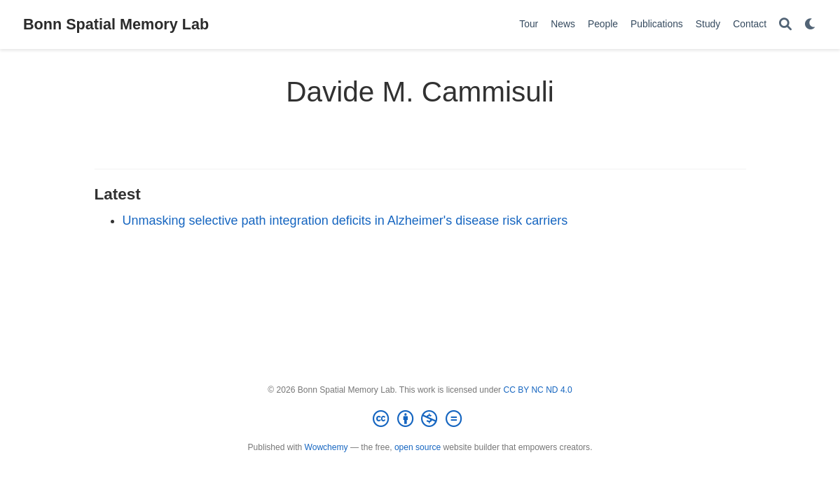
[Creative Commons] (420, 419)
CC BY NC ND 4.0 (537, 390)
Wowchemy (326, 447)
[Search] (785, 25)
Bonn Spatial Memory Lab (116, 24)
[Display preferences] (811, 25)
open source (418, 447)
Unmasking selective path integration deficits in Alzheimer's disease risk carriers (345, 220)
